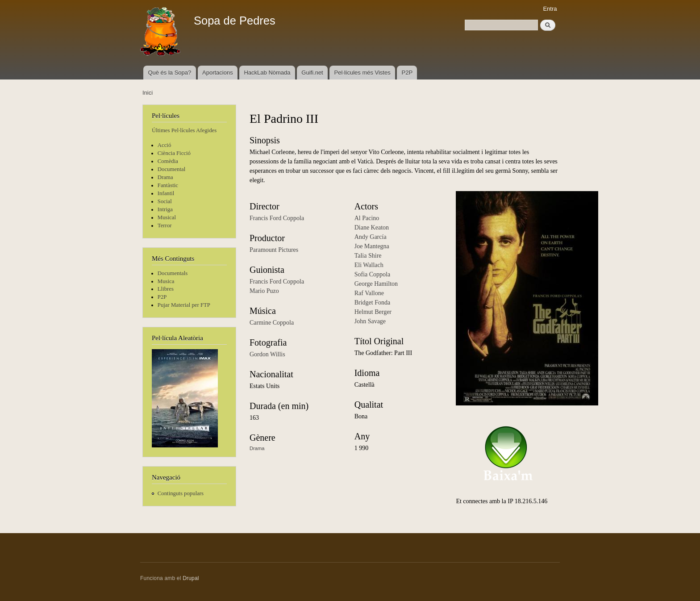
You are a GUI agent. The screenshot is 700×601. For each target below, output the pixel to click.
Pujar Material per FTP (184, 305)
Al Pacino (367, 218)
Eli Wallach (369, 265)
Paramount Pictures (274, 250)
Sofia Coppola (373, 274)
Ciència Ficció (174, 153)
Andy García (371, 237)
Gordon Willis (267, 354)
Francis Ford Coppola (277, 218)
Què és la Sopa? (169, 73)
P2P (407, 73)
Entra (550, 9)
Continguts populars (181, 493)
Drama (165, 177)
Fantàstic (168, 185)
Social (165, 201)
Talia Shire (368, 256)
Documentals (173, 273)
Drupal (191, 578)
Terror (165, 225)
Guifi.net (312, 73)
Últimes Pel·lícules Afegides (184, 130)
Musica (166, 281)
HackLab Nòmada (267, 73)
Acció (165, 145)
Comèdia (168, 161)
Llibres (166, 289)
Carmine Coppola (272, 323)
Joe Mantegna (372, 246)
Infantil (166, 193)
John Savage (370, 321)
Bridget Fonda (373, 303)
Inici (148, 93)
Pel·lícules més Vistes (362, 73)
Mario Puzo (264, 291)
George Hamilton (376, 284)
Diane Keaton (372, 227)
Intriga (165, 209)
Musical (167, 217)
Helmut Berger (373, 312)
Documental (171, 169)
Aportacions (218, 73)
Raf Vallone (369, 293)
